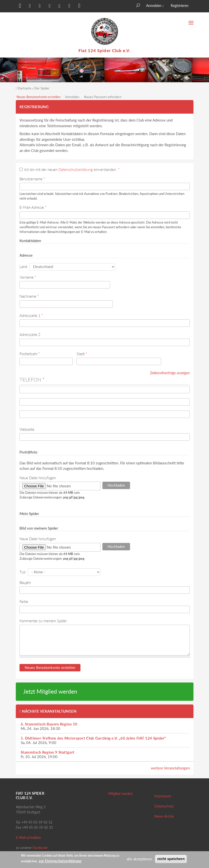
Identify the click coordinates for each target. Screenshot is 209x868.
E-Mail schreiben (28, 837)
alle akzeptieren (139, 859)
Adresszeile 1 (31, 315)
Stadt (82, 354)
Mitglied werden (121, 794)
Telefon (32, 379)
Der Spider (42, 88)
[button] (19, 7)
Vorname (28, 277)
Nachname (29, 296)
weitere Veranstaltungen (170, 768)
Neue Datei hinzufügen (38, 478)
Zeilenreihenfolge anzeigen (170, 373)
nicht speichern (171, 859)
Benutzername (32, 179)
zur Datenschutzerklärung (60, 861)
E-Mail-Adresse (33, 207)
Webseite (27, 429)
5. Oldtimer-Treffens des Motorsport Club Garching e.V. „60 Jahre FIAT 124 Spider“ (93, 738)
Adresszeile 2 (30, 334)
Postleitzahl (30, 354)
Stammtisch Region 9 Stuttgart (48, 752)
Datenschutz (164, 806)
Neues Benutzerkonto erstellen (38, 97)
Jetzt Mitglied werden (50, 692)
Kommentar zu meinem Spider (43, 621)
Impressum (163, 796)
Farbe (24, 601)
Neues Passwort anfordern (103, 97)
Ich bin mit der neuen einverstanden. (72, 169)
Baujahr (25, 582)
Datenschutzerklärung (76, 169)
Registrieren (180, 6)
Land (23, 267)
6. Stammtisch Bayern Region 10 (49, 724)
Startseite (24, 88)
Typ (22, 572)
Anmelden (154, 6)
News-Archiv (164, 816)
